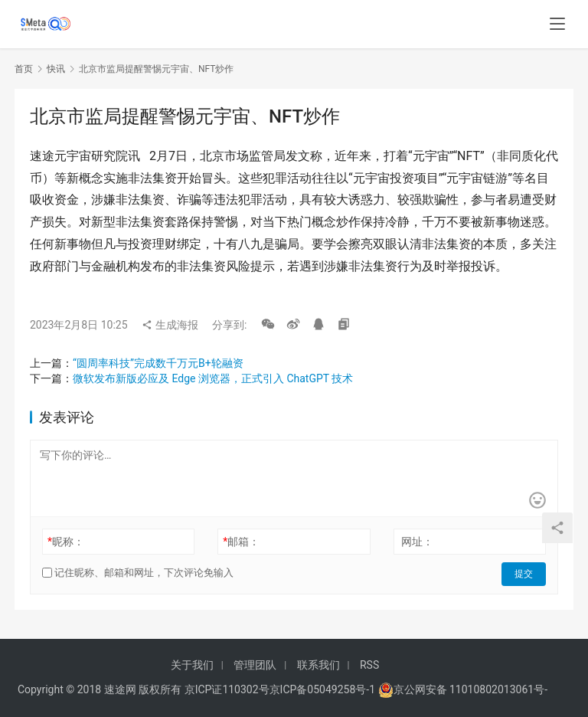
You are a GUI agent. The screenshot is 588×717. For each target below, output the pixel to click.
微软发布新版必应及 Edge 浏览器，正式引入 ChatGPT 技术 (213, 378)
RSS (369, 665)
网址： (417, 542)
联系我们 (318, 665)
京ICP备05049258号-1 (324, 689)
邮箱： (241, 542)
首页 (24, 69)
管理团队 (255, 665)
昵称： (66, 542)
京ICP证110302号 (227, 689)
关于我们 (192, 665)
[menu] (557, 25)
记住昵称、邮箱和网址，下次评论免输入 (138, 573)
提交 (524, 573)
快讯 (56, 69)
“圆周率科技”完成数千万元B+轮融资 (158, 363)
